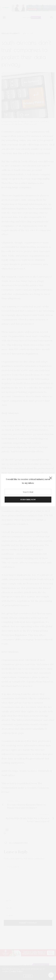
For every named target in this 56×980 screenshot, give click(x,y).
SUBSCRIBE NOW (28, 499)
